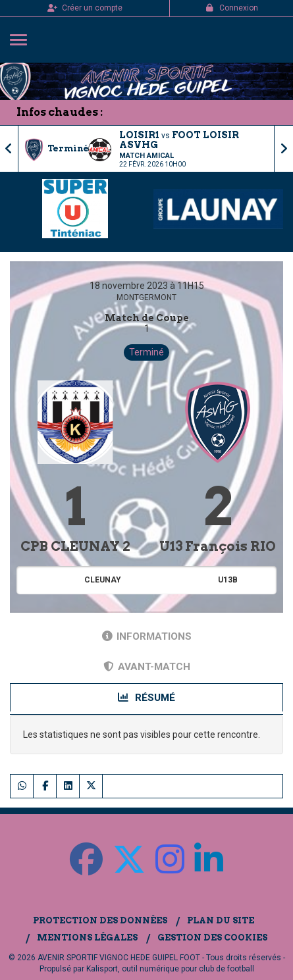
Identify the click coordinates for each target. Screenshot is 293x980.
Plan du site (221, 920)
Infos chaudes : (60, 112)
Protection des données (100, 920)
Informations (147, 636)
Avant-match (147, 667)
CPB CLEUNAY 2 (75, 546)
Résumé (146, 698)
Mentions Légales (87, 938)
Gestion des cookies (212, 938)
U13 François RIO (218, 546)
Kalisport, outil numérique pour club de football (170, 969)
